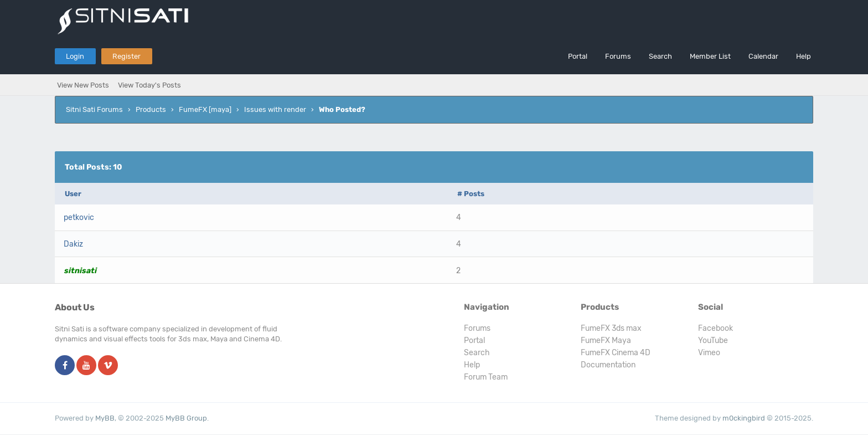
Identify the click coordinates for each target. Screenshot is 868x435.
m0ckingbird (744, 418)
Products (151, 109)
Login (75, 56)
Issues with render (275, 109)
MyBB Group (186, 418)
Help (804, 56)
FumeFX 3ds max (611, 328)
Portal (578, 56)
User (73, 194)
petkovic (79, 217)
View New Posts (83, 85)
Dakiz (73, 244)
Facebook (715, 328)
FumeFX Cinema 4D (616, 353)
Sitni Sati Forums (94, 109)
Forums (618, 56)
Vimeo (709, 353)
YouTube (713, 341)
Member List (710, 56)
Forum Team (486, 377)
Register (126, 56)
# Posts (471, 194)
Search (660, 56)
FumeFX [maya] (205, 109)
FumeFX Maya (606, 341)
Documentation (608, 365)
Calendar (763, 56)
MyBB (105, 418)
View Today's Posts (149, 85)
